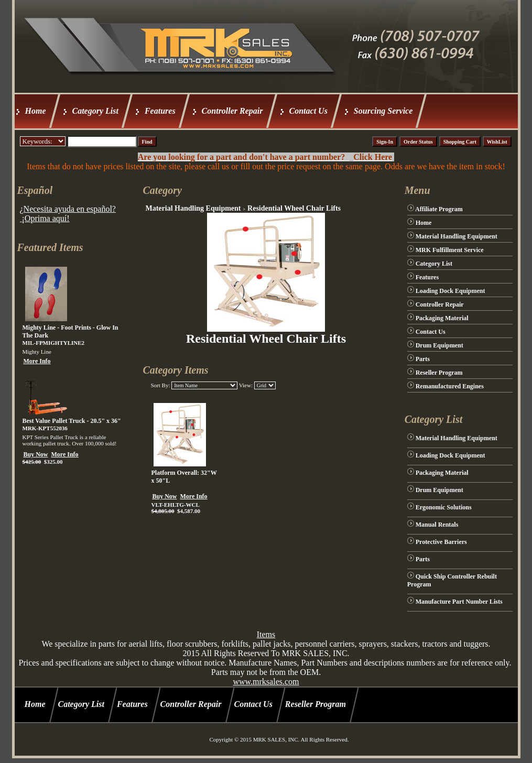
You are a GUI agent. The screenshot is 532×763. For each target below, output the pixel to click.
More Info (37, 361)
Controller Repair (232, 111)
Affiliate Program (439, 209)
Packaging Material (442, 318)
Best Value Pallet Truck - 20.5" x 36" (72, 421)
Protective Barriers (441, 542)
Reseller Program (439, 373)
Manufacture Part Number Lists (459, 602)
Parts (423, 359)
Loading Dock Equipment (450, 291)
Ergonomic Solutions (444, 507)
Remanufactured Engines (450, 386)
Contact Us (308, 111)
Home (36, 111)
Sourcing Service (383, 111)
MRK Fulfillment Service (450, 250)
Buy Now (36, 454)
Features (160, 111)
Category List (95, 111)
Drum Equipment (439, 345)
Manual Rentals (437, 525)
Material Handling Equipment (193, 208)
